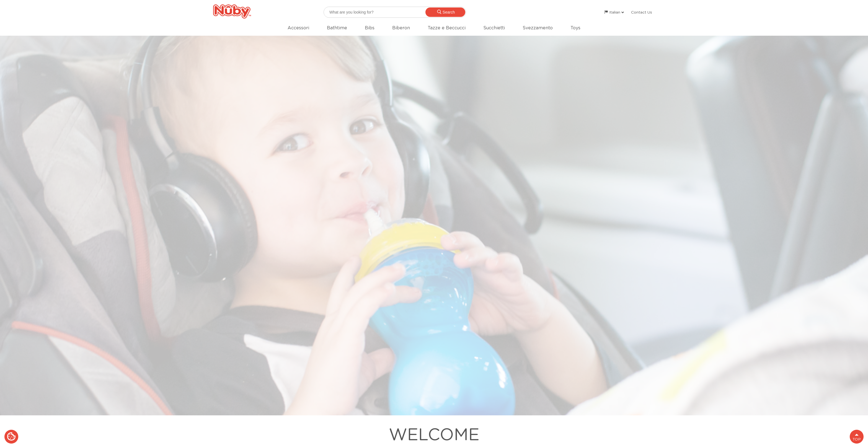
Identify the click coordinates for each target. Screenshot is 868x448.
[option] (434, 226)
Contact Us (642, 12)
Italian (614, 12)
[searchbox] (395, 12)
